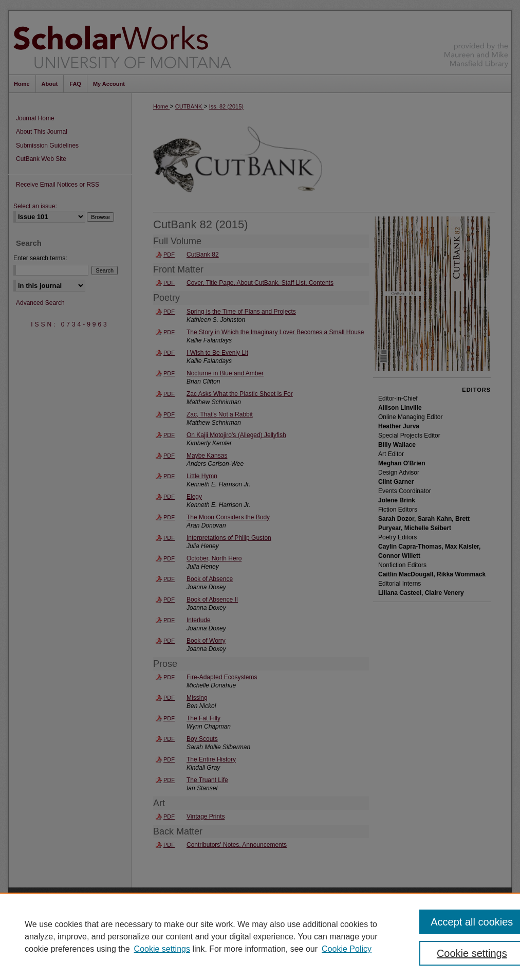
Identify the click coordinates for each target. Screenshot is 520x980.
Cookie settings (162, 949)
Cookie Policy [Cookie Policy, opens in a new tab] (347, 949)
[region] (260, 936)
